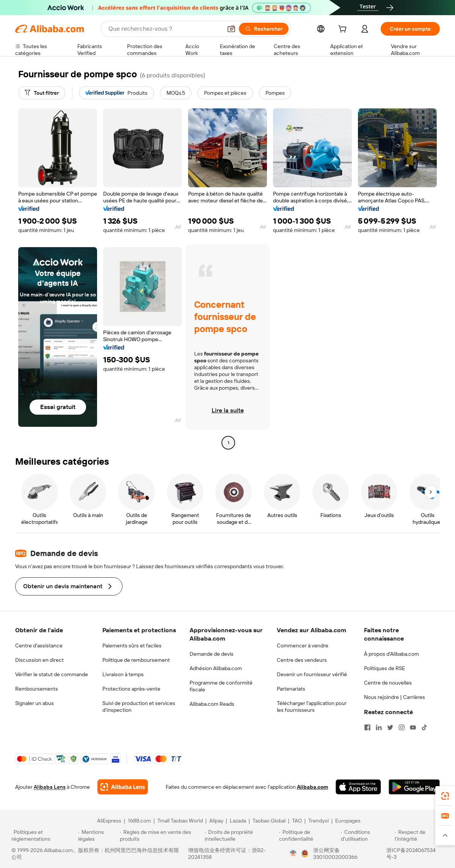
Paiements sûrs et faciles (132, 646)
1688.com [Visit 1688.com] (139, 821)
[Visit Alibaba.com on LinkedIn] (379, 727)
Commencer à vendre (303, 646)
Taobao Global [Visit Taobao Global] (269, 821)
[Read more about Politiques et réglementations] (44, 835)
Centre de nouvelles (388, 683)
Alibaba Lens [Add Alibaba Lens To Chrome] (50, 787)
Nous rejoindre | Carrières (395, 697)
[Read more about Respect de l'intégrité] (419, 835)
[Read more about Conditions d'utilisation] (367, 835)
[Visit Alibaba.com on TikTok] (424, 727)
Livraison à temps (123, 674)
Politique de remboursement (136, 660)
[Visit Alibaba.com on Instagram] (402, 727)
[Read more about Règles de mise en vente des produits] (161, 835)
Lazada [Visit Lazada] (238, 821)
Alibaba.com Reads (212, 704)
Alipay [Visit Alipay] (216, 821)
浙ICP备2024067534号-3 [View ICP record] (411, 854)
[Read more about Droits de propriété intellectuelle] (241, 835)
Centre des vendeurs (302, 660)
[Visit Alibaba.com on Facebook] (367, 727)
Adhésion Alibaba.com (216, 668)
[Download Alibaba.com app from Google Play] (414, 787)
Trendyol (318, 821)
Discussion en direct (39, 660)
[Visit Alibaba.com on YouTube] (413, 727)
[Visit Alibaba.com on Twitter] (390, 727)
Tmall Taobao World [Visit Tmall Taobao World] (180, 821)
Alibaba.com (312, 787)
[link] (445, 796)
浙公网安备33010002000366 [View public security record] (335, 854)
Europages (348, 821)
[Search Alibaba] (165, 29)
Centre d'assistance (39, 646)
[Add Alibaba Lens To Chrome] (123, 787)
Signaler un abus (35, 703)
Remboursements (37, 689)
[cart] (344, 30)
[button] (231, 29)
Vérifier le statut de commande (52, 674)
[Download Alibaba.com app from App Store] (358, 787)
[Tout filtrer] (42, 93)
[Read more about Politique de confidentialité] (309, 835)
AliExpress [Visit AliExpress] (109, 821)
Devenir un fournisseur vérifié (312, 674)
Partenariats (291, 689)
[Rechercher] (264, 29)
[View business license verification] (293, 854)
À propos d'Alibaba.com (391, 654)
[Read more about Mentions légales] (98, 835)
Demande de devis (212, 654)
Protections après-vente (131, 689)
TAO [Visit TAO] (297, 821)
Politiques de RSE (384, 668)
